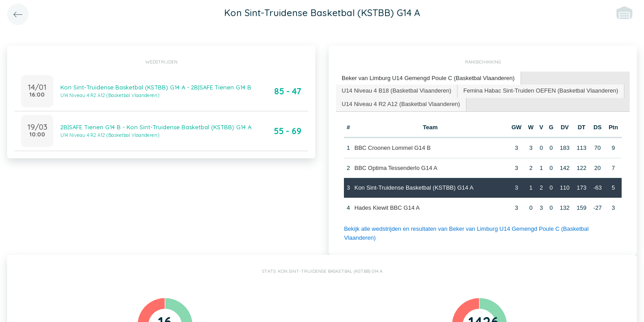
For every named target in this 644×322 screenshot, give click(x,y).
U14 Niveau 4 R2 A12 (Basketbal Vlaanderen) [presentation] (401, 104)
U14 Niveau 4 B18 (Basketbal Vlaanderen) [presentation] (396, 91)
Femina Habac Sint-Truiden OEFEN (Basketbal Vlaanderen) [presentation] (541, 91)
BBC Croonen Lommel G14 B (392, 148)
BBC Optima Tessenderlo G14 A (396, 168)
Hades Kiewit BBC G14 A (387, 208)
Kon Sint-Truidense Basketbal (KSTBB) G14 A (414, 188)
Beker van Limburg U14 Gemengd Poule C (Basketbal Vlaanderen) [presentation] (428, 78)
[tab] (428, 78)
